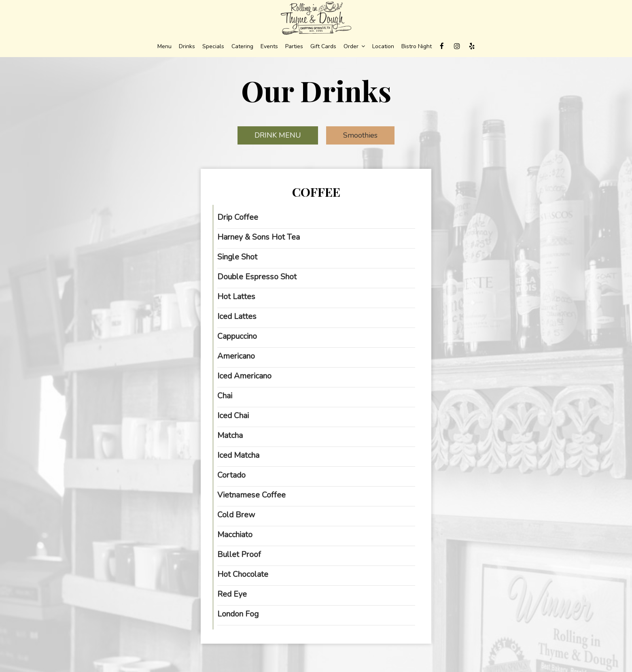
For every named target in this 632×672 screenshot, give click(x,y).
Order (354, 46)
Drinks (187, 46)
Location (383, 46)
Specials (213, 46)
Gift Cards (323, 46)
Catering (242, 46)
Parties (294, 46)
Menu (164, 46)
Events (269, 46)
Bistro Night (417, 46)
